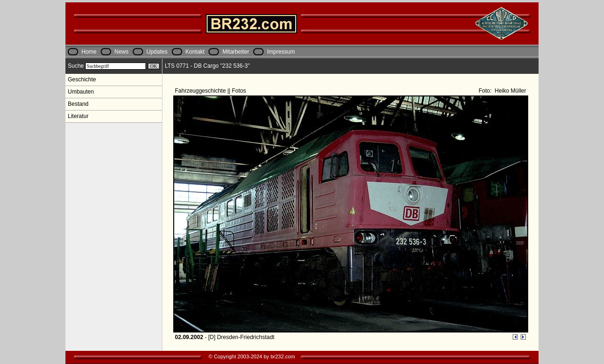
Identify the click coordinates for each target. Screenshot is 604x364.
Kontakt (195, 52)
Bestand (78, 104)
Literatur (78, 116)
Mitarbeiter (236, 52)
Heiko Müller (509, 91)
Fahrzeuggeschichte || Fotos (211, 91)
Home (89, 52)
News (121, 52)
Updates (157, 52)
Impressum (281, 52)
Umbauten (81, 92)
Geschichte (82, 79)
